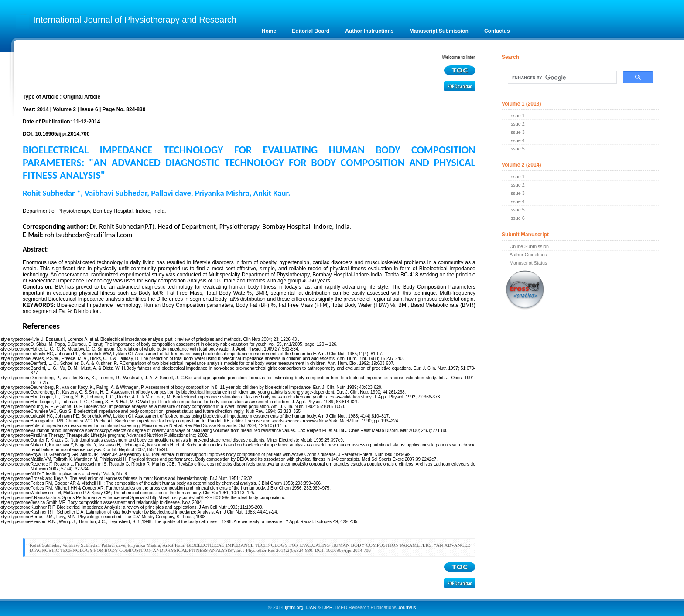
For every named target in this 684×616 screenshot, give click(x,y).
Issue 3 (517, 132)
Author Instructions (369, 31)
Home (269, 31)
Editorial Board (311, 31)
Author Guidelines (528, 255)
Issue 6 (517, 218)
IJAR (311, 607)
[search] (561, 78)
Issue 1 (517, 116)
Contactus (497, 31)
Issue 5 (517, 149)
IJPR (328, 607)
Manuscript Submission (439, 31)
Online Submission (529, 246)
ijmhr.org (294, 607)
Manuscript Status (528, 263)
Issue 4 (517, 140)
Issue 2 (517, 124)
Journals (406, 607)
